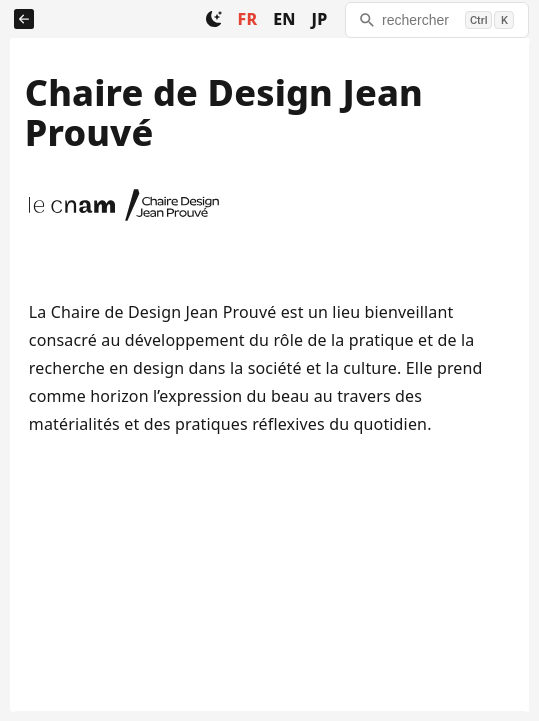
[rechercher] (437, 20)
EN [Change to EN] (284, 19)
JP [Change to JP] (320, 19)
